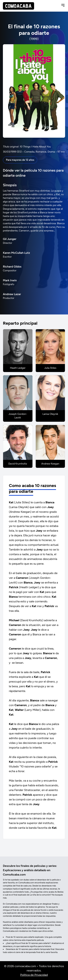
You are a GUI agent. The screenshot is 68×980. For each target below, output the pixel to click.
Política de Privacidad (34, 975)
